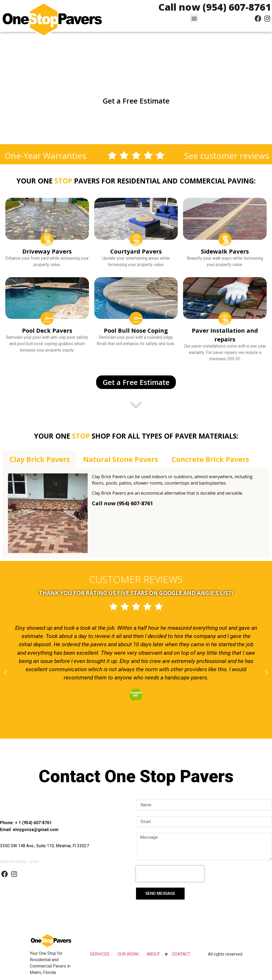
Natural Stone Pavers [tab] (121, 459)
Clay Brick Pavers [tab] (40, 459)
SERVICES (100, 954)
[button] (194, 18)
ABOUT (153, 954)
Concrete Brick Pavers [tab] (210, 459)
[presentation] (170, 874)
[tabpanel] (136, 513)
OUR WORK (128, 954)
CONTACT (181, 954)
